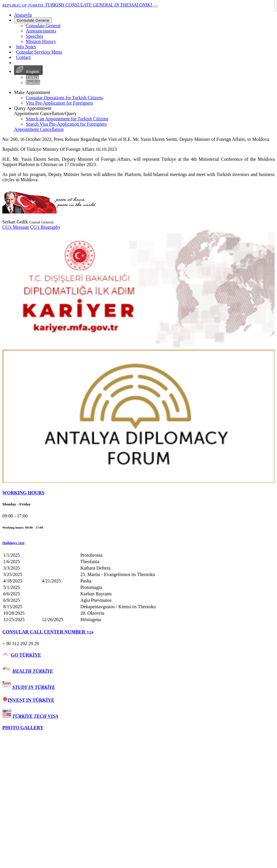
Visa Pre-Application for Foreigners (59, 103)
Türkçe (32, 77)
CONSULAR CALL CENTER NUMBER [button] (48, 632)
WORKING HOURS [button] (23, 493)
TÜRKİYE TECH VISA (35, 716)
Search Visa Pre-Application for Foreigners (66, 124)
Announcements (41, 31)
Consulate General (33, 20)
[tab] (138, 493)
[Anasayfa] (23, 15)
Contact (23, 57)
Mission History (41, 41)
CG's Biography (45, 227)
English (28, 70)
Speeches (35, 36)
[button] (138, 543)
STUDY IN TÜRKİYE (34, 687)
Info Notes (26, 47)
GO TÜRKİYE (26, 655)
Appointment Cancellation (39, 129)
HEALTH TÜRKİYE (33, 671)
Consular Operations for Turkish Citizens (64, 98)
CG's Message (16, 227)
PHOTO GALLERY (23, 728)
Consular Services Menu (39, 52)
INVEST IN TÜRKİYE (28, 700)
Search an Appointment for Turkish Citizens (67, 119)
